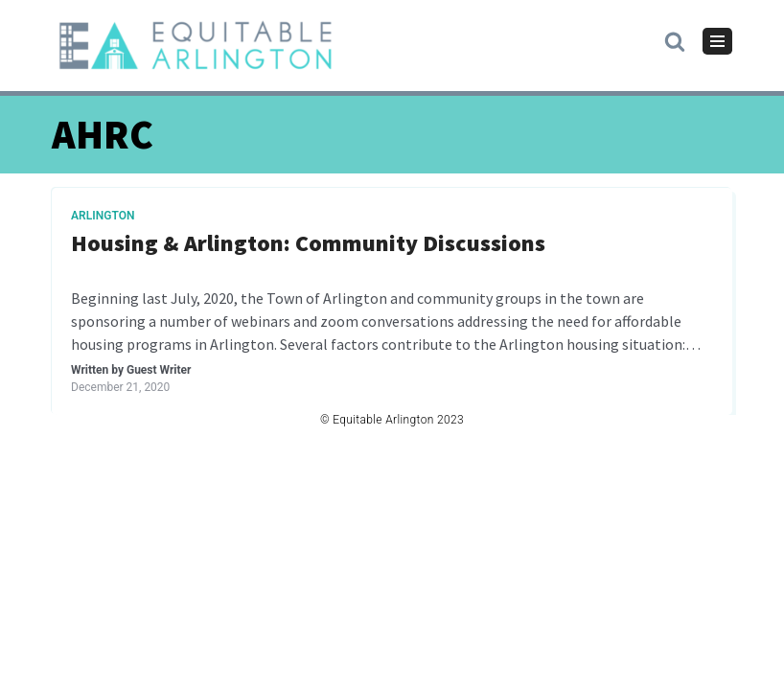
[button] (675, 40)
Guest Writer (159, 370)
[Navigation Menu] (717, 41)
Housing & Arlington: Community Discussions (308, 244)
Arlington (103, 216)
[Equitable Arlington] (196, 46)
